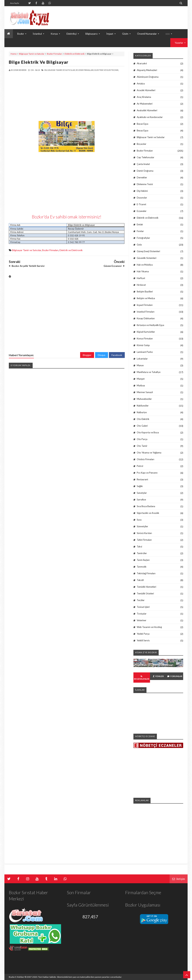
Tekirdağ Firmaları (146, 573)
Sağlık (140, 486)
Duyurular (142, 198)
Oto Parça (142, 439)
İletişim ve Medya (146, 298)
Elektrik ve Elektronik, (107, 70)
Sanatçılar (142, 493)
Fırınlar (140, 231)
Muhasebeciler (144, 399)
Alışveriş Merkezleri (147, 70)
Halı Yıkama (143, 271)
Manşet (141, 379)
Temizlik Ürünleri (145, 593)
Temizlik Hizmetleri (146, 587)
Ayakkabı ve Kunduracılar (150, 117)
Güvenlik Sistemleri (147, 258)
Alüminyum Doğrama (148, 77)
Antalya (141, 84)
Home (14, 54)
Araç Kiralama (144, 97)
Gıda (139, 245)
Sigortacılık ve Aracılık (148, 513)
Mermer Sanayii (145, 392)
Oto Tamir (142, 446)
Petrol (140, 466)
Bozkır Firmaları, (85, 70)
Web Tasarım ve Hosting (149, 627)
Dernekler (142, 177)
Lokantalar (142, 359)
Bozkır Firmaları (55, 54)
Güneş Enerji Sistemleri (148, 251)
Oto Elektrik (143, 419)
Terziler (141, 600)
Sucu (139, 520)
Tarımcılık (142, 567)
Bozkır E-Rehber (16, 977)
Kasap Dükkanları (146, 318)
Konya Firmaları (145, 338)
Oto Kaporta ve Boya (148, 432)
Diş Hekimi (142, 191)
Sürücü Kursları (144, 533)
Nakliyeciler (143, 406)
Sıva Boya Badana (146, 506)
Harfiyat (141, 278)
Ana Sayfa (15, 3)
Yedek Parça (143, 634)
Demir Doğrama (145, 171)
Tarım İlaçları (143, 560)
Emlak (140, 224)
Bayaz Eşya (143, 124)
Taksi (139, 547)
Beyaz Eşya (143, 130)
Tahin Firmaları (144, 540)
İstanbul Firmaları (146, 312)
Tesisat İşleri (143, 607)
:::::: (168, 34)
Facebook (117, 355)
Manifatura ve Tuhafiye (149, 372)
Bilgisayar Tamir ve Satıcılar (32, 54)
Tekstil (140, 580)
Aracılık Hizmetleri (146, 90)
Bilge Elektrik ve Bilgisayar (39, 62)
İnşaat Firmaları (145, 305)
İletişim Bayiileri (145, 292)
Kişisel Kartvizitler (146, 332)
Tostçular (142, 614)
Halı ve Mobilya (145, 265)
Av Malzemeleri (145, 104)
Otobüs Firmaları (145, 459)
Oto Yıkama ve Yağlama (149, 453)
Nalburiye (142, 412)
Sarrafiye (141, 500)
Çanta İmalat (143, 164)
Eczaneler (142, 211)
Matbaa (141, 385)
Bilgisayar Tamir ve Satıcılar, (60, 70)
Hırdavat (141, 285)
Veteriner (142, 620)
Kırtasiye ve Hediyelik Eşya (151, 325)
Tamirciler (142, 553)
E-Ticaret (141, 204)
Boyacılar (142, 144)
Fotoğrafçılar (143, 238)
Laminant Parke (145, 352)
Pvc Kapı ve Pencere (147, 473)
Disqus (102, 355)
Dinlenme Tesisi (145, 184)
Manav (140, 365)
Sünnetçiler (142, 526)
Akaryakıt (142, 63)
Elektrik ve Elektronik (75, 54)
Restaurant (142, 479)
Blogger (87, 355)
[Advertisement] (38, 96)
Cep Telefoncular (145, 157)
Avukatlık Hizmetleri (147, 110)
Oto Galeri (142, 426)
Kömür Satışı (143, 345)
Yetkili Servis (143, 640)
